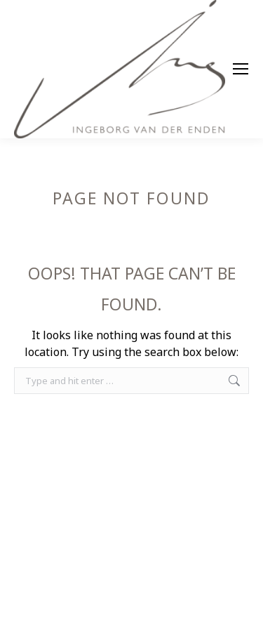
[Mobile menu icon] (241, 69)
